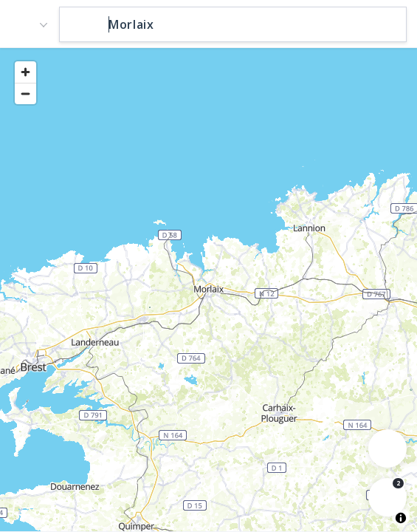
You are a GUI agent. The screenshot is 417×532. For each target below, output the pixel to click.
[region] (208, 289)
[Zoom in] (25, 72)
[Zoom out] (25, 93)
